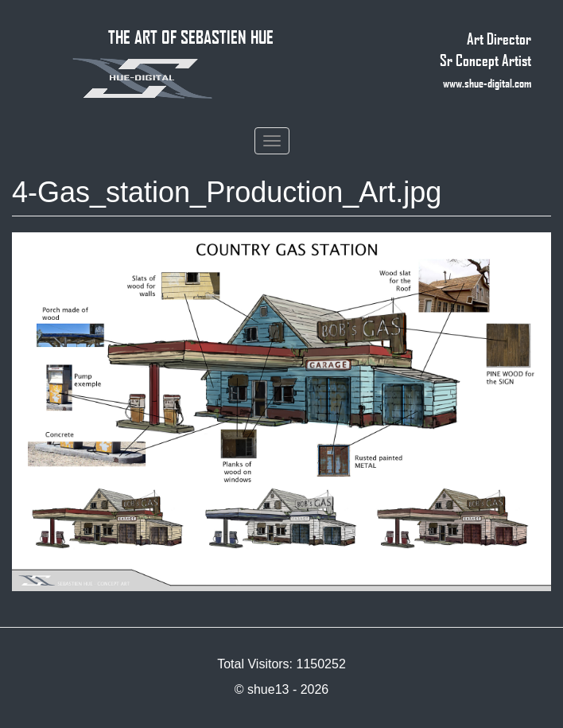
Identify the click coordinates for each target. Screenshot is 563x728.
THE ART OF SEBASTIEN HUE (191, 37)
